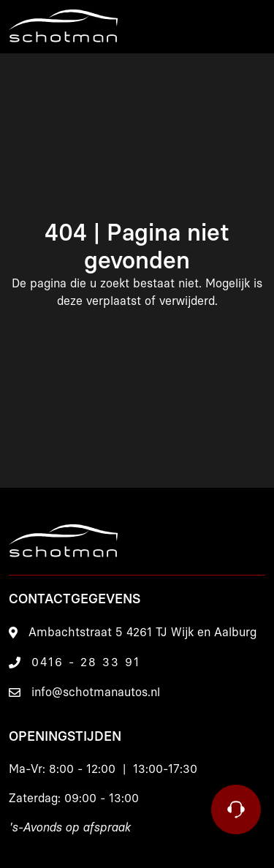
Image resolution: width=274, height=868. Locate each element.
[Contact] (236, 809)
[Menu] (248, 26)
